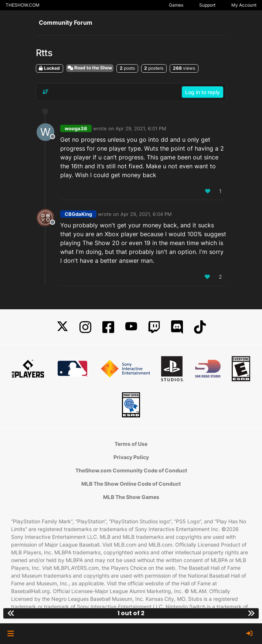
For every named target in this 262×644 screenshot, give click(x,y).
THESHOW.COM (23, 5)
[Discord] (177, 327)
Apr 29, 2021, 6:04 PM (146, 214)
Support (207, 5)
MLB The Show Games (131, 497)
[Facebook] (108, 327)
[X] (62, 327)
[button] (11, 634)
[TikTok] (200, 327)
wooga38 (76, 128)
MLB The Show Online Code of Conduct (131, 484)
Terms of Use (131, 444)
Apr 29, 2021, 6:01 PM (141, 128)
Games (176, 5)
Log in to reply (203, 92)
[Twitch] (154, 327)
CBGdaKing (78, 214)
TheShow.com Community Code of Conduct (131, 470)
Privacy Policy (131, 457)
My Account (244, 5)
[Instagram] (85, 327)
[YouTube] (131, 327)
